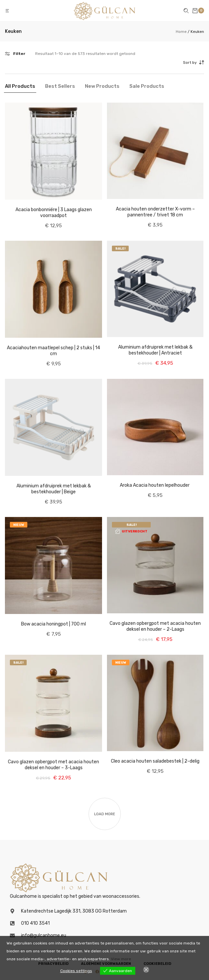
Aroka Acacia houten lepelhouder (155, 485)
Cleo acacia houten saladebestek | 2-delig (155, 761)
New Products (102, 86)
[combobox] (163, 62)
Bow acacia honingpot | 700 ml (53, 624)
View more (121, 959)
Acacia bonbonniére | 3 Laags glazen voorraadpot (54, 213)
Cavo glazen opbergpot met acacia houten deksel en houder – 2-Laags (155, 626)
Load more (105, 814)
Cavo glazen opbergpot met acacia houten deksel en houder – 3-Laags (53, 765)
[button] (8, 11)
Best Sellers (60, 86)
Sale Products (147, 86)
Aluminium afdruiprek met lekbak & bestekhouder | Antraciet (155, 350)
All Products (20, 86)
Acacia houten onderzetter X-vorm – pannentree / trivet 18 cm (155, 212)
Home (181, 32)
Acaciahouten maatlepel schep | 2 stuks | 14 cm (53, 351)
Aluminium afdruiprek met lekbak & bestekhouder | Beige (54, 489)
